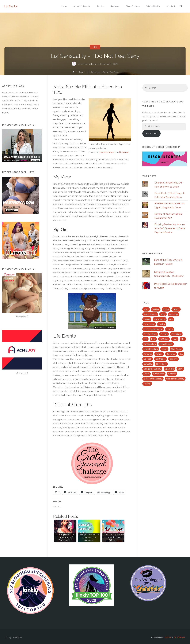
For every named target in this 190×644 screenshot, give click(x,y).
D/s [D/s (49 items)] (171, 320)
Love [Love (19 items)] (175, 339)
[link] (181, 6)
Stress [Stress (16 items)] (147, 374)
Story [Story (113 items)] (180, 369)
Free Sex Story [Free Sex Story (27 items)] (150, 334)
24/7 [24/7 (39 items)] (146, 310)
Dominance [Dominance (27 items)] (149, 324)
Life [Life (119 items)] (145, 339)
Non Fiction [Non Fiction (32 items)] (176, 349)
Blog (95, 47)
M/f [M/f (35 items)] (183, 339)
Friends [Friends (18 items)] (164, 334)
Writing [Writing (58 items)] (147, 384)
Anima (168, 637)
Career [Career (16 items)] (147, 320)
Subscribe (152, 134)
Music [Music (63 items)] (164, 349)
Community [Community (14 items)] (160, 320)
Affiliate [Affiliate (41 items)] (156, 310)
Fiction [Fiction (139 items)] (170, 329)
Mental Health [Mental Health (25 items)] (166, 344)
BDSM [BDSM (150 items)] (166, 310)
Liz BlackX (11, 6)
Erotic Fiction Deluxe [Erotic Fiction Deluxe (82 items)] (153, 329)
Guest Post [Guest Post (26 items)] (176, 334)
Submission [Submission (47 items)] (159, 374)
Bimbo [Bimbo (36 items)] (176, 310)
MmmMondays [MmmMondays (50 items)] (151, 349)
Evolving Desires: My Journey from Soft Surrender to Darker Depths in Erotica (170, 229)
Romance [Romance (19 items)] (171, 354)
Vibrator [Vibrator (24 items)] (172, 374)
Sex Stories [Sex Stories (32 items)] (160, 359)
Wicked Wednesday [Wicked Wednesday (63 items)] (153, 379)
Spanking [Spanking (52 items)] (169, 369)
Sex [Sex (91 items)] (181, 354)
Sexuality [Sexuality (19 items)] (148, 364)
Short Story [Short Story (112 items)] (161, 364)
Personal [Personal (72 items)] (148, 354)
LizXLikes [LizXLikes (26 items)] (164, 339)
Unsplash (124, 152)
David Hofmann (107, 152)
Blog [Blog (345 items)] (163, 314)
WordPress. (180, 637)
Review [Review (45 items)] (159, 354)
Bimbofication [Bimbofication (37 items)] (150, 314)
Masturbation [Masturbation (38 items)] (150, 344)
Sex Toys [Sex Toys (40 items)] (173, 359)
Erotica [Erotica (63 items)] (162, 324)
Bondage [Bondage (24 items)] (174, 314)
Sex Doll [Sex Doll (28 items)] (148, 359)
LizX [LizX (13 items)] (153, 339)
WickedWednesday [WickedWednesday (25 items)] (175, 379)
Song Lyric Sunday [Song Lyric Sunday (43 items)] (152, 369)
